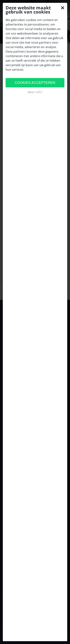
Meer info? (35, 92)
